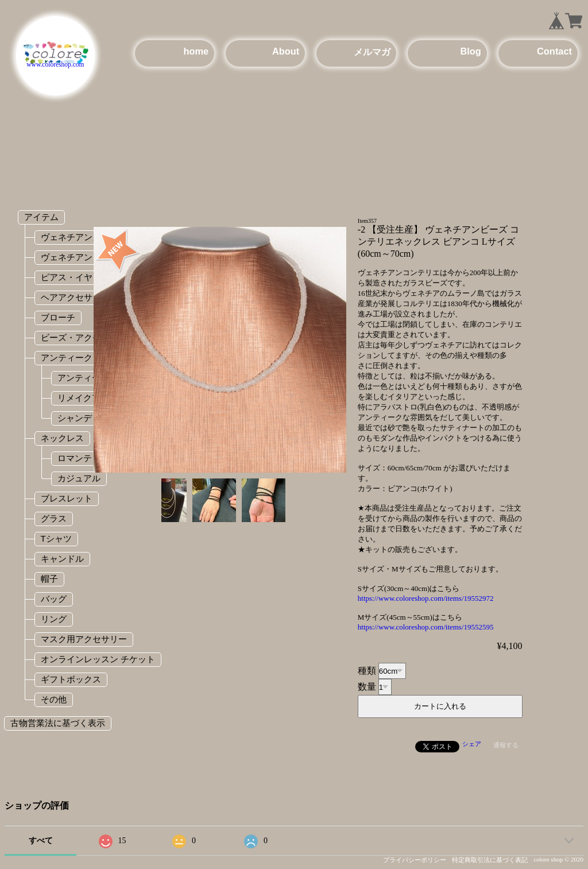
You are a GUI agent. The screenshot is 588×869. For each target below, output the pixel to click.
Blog (470, 51)
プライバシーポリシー (415, 860)
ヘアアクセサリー (75, 297)
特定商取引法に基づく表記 (490, 860)
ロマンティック (88, 458)
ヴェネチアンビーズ (80, 257)
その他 (54, 699)
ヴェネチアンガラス (80, 237)
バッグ (54, 599)
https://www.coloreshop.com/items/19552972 (426, 598)
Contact (554, 51)
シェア (472, 744)
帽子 (49, 579)
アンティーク (67, 358)
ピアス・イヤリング (80, 277)
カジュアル (79, 478)
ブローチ (58, 317)
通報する (506, 745)
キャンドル (62, 559)
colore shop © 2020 (558, 859)
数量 (367, 687)
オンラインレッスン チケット (98, 659)
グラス (54, 518)
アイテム (41, 217)
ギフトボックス (71, 679)
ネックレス (62, 438)
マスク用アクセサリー (84, 639)
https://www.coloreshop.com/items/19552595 (426, 627)
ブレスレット (67, 498)
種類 (367, 671)
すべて (41, 841)
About (286, 51)
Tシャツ (56, 538)
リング (54, 619)
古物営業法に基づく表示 (58, 723)
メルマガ (372, 52)
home (196, 51)
